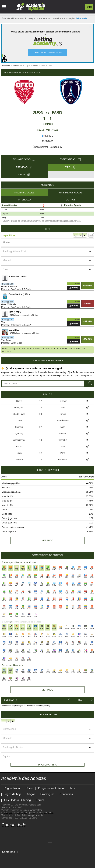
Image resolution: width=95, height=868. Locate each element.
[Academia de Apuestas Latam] (30, 842)
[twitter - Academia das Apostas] (11, 835)
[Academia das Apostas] (4, 842)
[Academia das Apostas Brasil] (11, 842)
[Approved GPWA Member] (24, 858)
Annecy (19, 460)
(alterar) (47, 706)
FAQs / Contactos (45, 813)
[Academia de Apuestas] (24, 842)
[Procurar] (90, 383)
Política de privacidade (32, 815)
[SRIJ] (62, 858)
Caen (19, 421)
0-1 (41, 427)
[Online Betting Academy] (17, 842)
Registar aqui (35, 805)
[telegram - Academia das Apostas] (37, 835)
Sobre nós (8, 852)
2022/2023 (47, 141)
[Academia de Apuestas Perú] (44, 842)
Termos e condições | (12, 815)
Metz (63, 427)
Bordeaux (63, 460)
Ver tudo (47, 540)
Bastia (19, 401)
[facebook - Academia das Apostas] (24, 835)
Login (89, 7)
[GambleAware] (10, 858)
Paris (57, 112)
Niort (63, 408)
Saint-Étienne (63, 421)
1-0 (41, 440)
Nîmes (63, 414)
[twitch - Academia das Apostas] (4, 835)
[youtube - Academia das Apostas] (17, 835)
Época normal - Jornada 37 (47, 147)
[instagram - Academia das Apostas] (30, 835)
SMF (20, 807)
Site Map (6, 807)
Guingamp (19, 408)
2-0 (41, 408)
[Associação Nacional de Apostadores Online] (35, 858)
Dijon (38, 112)
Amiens (63, 434)
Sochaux (19, 427)
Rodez (19, 447)
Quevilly (19, 434)
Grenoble (63, 440)
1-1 (41, 401)
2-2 (41, 421)
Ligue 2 (48, 136)
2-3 (41, 447)
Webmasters (36, 810)
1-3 (41, 434)
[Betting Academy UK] (37, 842)
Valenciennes (19, 440)
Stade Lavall (19, 414)
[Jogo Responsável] (49, 858)
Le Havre (63, 401)
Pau (63, 447)
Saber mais (81, 18)
